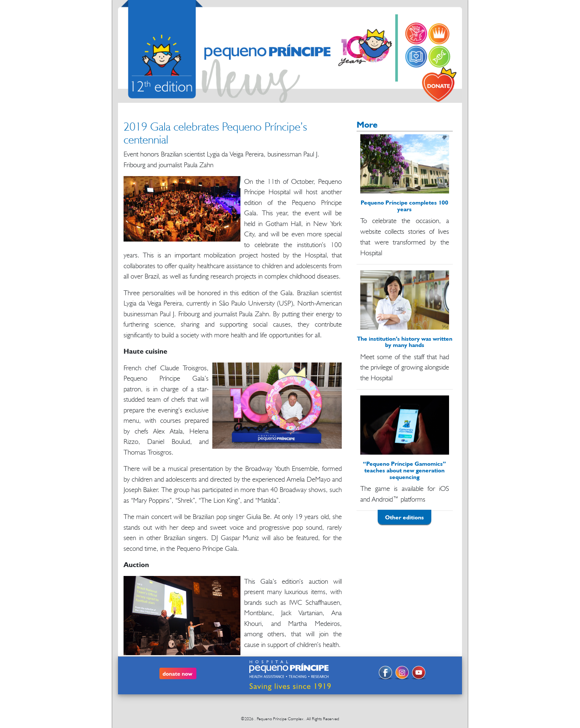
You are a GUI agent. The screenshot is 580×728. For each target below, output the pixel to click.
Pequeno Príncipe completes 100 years (404, 206)
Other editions (404, 517)
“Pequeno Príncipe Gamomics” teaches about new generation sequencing (404, 470)
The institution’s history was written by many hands (405, 342)
